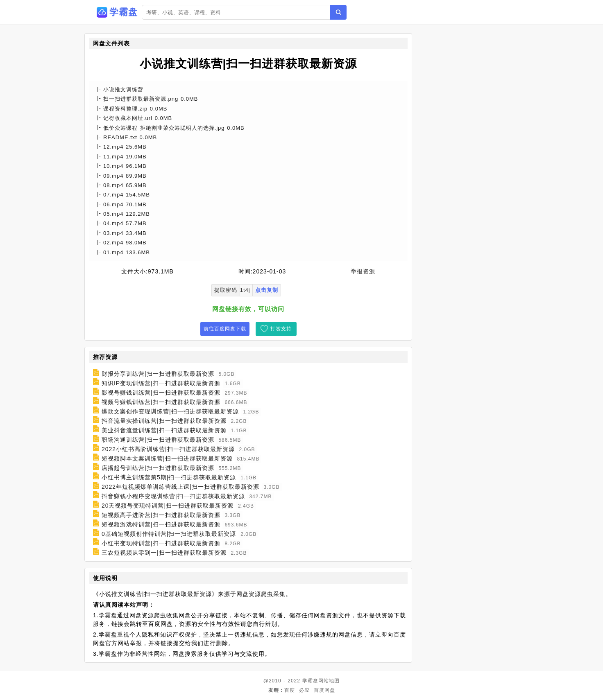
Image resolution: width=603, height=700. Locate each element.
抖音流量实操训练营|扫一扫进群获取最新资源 (164, 421)
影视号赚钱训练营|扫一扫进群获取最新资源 (161, 393)
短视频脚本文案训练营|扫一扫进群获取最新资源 (167, 458)
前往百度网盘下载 (225, 329)
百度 (290, 690)
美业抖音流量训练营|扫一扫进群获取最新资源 (164, 430)
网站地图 (329, 681)
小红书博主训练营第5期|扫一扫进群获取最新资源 (169, 477)
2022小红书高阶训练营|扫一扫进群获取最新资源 (168, 449)
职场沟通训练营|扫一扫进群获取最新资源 (158, 440)
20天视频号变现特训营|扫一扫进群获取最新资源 (168, 506)
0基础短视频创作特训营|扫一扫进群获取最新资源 (169, 534)
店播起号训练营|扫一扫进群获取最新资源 (158, 468)
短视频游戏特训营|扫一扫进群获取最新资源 (161, 524)
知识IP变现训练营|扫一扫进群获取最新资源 (161, 383)
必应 (304, 690)
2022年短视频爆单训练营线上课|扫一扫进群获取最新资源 (180, 487)
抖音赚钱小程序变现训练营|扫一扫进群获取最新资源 (173, 496)
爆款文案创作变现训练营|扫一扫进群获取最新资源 (170, 411)
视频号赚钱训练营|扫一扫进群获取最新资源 (161, 402)
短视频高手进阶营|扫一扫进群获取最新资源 (161, 515)
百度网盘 (324, 690)
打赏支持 (281, 329)
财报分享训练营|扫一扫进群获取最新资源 (158, 374)
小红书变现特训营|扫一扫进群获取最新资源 (161, 543)
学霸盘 (310, 681)
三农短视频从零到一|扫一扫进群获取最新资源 (164, 553)
